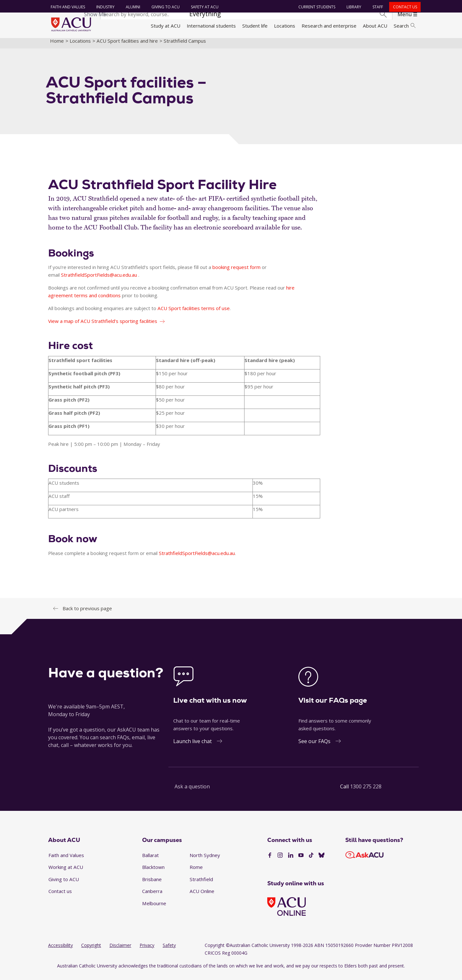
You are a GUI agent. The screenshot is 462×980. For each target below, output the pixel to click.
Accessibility (60, 950)
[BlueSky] (321, 861)
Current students (316, 7)
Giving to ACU (164, 7)
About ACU (375, 26)
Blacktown (153, 872)
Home (57, 46)
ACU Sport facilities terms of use (194, 314)
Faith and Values (67, 7)
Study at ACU (166, 26)
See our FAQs (314, 747)
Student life (255, 26)
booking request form (236, 273)
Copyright (91, 950)
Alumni (132, 7)
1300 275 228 (366, 792)
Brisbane (152, 884)
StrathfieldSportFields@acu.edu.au (100, 280)
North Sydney (205, 860)
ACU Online (202, 897)
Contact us (404, 7)
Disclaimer (120, 950)
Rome (196, 872)
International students (211, 26)
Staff (377, 7)
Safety (169, 950)
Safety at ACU (203, 7)
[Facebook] (270, 861)
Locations (285, 26)
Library (353, 7)
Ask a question (192, 792)
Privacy (147, 950)
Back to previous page (87, 613)
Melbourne (154, 909)
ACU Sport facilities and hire (127, 46)
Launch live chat (193, 747)
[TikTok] (311, 861)
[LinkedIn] (291, 861)
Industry (104, 7)
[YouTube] (301, 861)
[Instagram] (280, 861)
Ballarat (150, 860)
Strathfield (201, 884)
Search (405, 26)
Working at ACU (66, 872)
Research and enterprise (329, 26)
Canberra (152, 897)
